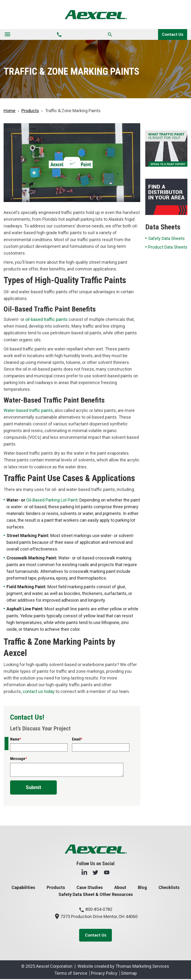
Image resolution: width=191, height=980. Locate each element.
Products (30, 111)
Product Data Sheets (168, 247)
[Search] (109, 35)
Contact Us (172, 34)
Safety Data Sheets (166, 239)
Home (10, 111)
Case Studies (90, 888)
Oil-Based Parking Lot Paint (52, 500)
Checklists (169, 888)
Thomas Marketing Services (142, 967)
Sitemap (129, 974)
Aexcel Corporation (54, 967)
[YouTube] (107, 873)
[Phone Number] (59, 35)
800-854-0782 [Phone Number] (95, 910)
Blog (142, 888)
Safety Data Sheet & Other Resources (96, 895)
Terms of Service (71, 974)
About (120, 888)
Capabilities (23, 888)
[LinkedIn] (84, 873)
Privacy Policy (104, 974)
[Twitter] (95, 873)
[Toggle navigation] (7, 35)
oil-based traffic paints (46, 320)
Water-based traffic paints (28, 411)
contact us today (39, 692)
